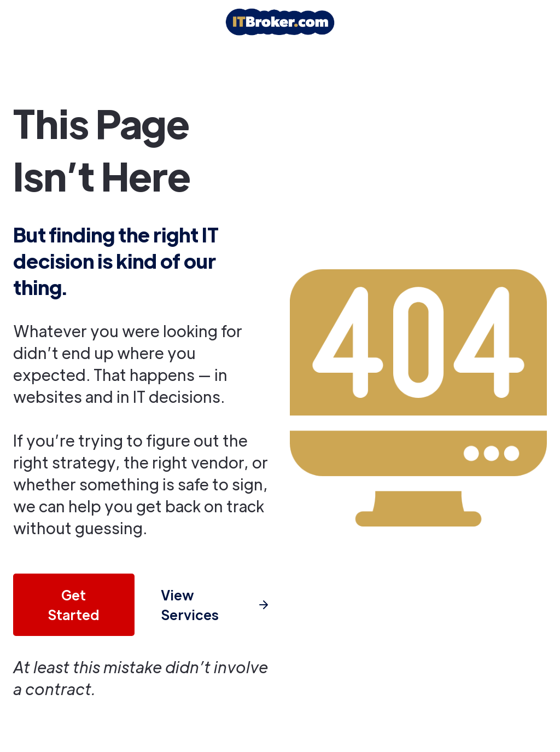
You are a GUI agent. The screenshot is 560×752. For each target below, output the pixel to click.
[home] (280, 22)
